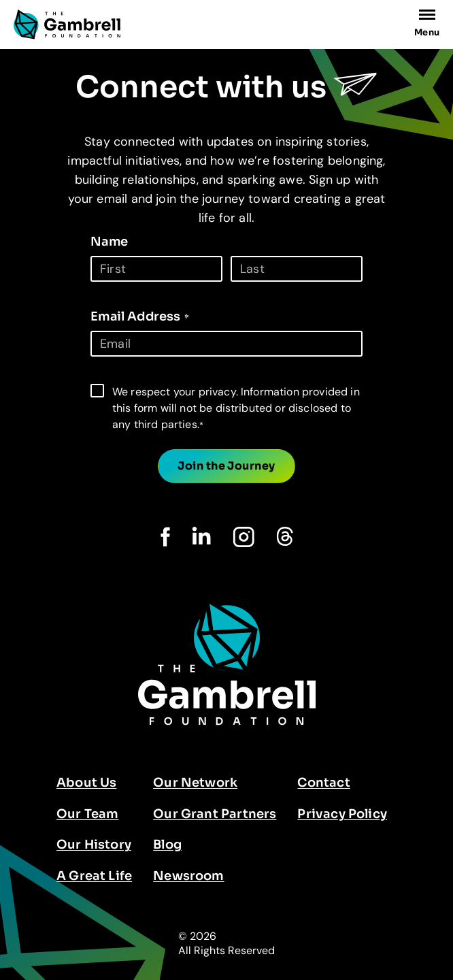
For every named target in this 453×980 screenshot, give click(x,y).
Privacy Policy (342, 814)
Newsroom (188, 876)
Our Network (195, 783)
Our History (94, 845)
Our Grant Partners (215, 814)
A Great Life (94, 876)
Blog (167, 845)
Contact (323, 783)
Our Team (87, 814)
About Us (86, 783)
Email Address (140, 316)
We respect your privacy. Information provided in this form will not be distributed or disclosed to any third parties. (236, 408)
